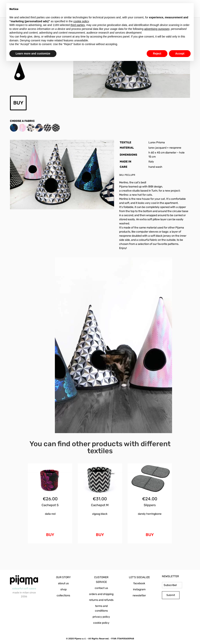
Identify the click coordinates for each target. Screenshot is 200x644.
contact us (101, 588)
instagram (139, 589)
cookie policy (101, 623)
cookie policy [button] (81, 21)
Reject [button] (157, 54)
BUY (18, 103)
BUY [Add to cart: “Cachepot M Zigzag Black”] (100, 535)
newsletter (139, 595)
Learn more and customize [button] (33, 54)
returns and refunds (101, 600)
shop (63, 589)
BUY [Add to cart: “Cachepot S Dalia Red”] (50, 535)
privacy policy (101, 617)
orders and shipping (101, 594)
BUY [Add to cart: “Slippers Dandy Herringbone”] (150, 535)
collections (63, 595)
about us (63, 583)
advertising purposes (157, 29)
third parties (78, 25)
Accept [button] (180, 54)
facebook (139, 583)
